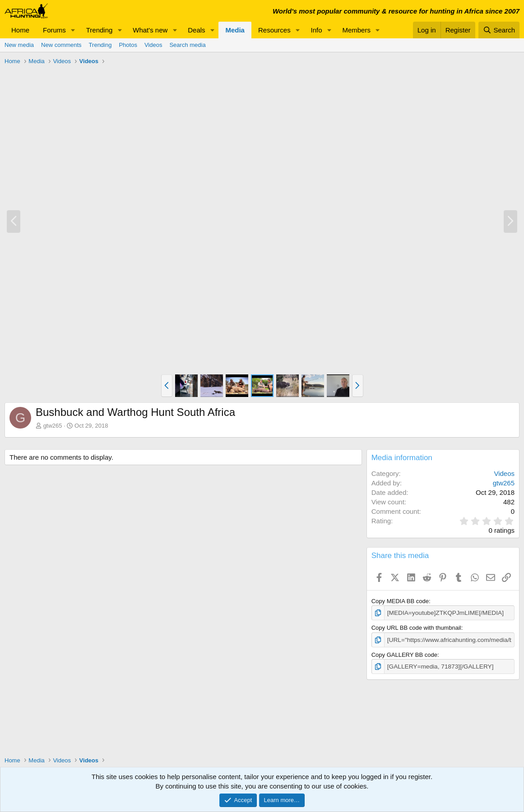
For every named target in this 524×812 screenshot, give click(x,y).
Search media (187, 45)
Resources (274, 30)
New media (19, 45)
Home (20, 30)
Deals (196, 30)
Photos (128, 45)
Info (317, 30)
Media (235, 30)
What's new (150, 30)
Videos (153, 45)
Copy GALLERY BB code (404, 654)
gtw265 (53, 426)
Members (356, 30)
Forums (54, 30)
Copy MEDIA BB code (400, 601)
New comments (61, 45)
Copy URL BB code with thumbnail (416, 627)
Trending (100, 30)
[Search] (499, 30)
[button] (73, 30)
